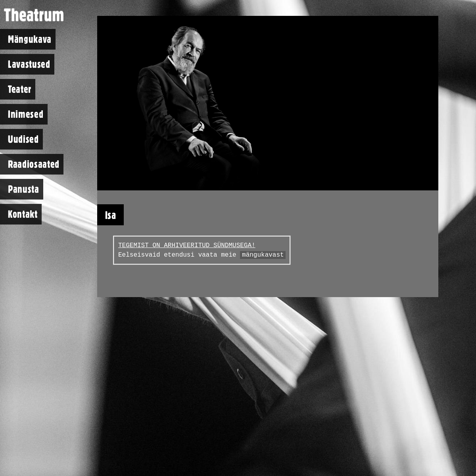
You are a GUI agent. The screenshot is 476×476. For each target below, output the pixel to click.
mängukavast (263, 255)
